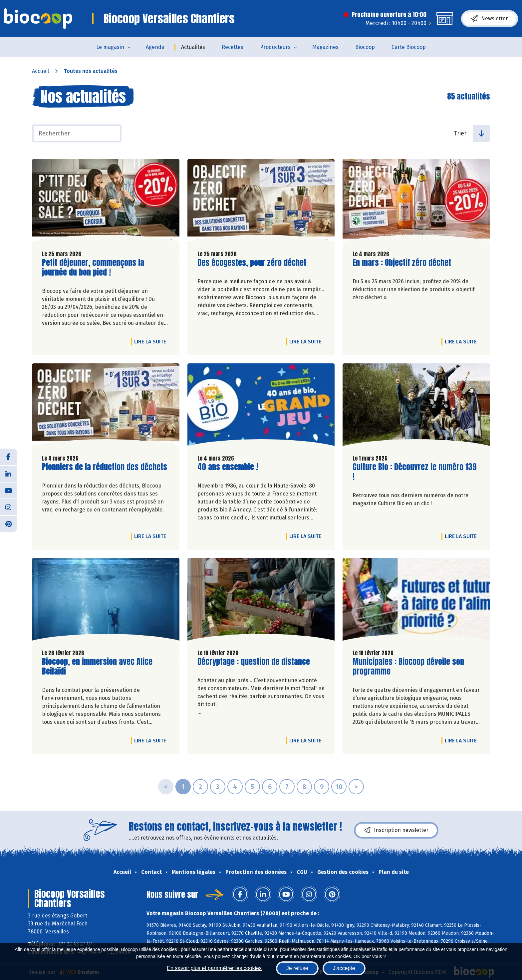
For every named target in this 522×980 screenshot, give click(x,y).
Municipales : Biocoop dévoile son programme (408, 667)
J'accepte (344, 968)
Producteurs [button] (275, 47)
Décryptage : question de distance (254, 662)
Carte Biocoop (409, 47)
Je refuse (297, 968)
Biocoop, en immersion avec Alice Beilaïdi (97, 667)
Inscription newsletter (396, 830)
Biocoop (365, 47)
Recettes (233, 47)
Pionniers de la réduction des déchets (105, 467)
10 (339, 787)
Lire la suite (152, 341)
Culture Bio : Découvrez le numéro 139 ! (415, 472)
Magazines (325, 47)
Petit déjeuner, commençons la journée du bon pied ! (93, 268)
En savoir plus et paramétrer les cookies (214, 968)
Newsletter (490, 19)
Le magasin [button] (110, 47)
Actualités (193, 47)
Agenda (155, 47)
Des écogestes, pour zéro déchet (252, 263)
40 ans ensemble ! (228, 467)
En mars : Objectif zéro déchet (402, 263)
